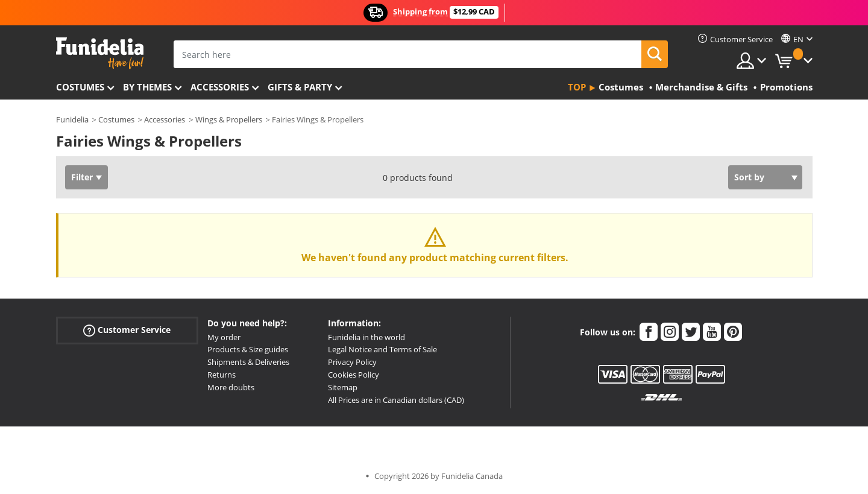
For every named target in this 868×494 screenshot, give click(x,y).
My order (224, 337)
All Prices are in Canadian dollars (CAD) (396, 400)
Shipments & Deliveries (248, 362)
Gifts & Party (300, 87)
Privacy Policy (352, 362)
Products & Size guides (248, 349)
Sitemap (343, 387)
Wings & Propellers (229, 119)
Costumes (80, 87)
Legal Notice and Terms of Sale (382, 349)
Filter (82, 177)
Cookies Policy (354, 375)
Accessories (220, 87)
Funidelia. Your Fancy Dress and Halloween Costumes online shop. (100, 53)
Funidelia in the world (366, 337)
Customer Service (127, 330)
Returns (222, 375)
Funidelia (72, 119)
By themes (147, 87)
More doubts (231, 387)
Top (577, 87)
